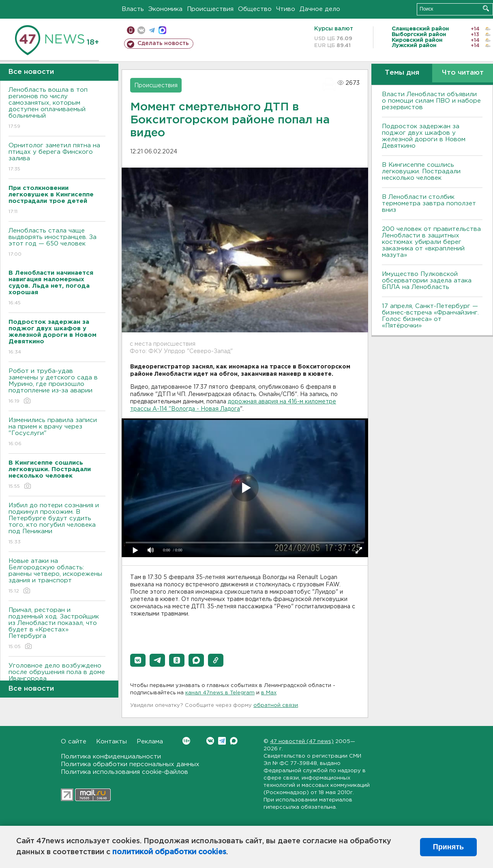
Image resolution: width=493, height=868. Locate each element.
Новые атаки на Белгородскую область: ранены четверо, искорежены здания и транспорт (57, 576)
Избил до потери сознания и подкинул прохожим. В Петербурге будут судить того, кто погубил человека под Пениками (57, 524)
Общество (255, 9)
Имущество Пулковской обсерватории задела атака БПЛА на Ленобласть (427, 281)
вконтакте (141, 30)
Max (234, 741)
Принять (448, 847)
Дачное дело (320, 9)
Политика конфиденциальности (111, 757)
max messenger (162, 30)
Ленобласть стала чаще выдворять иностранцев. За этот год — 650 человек (57, 243)
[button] (138, 660)
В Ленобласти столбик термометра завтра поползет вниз (429, 204)
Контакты (111, 742)
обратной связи (276, 705)
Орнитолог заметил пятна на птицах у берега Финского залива (57, 158)
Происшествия (210, 9)
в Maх (269, 693)
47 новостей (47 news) (302, 742)
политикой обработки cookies (169, 852)
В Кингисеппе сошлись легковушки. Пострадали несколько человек (421, 171)
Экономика (165, 9)
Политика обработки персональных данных (130, 764)
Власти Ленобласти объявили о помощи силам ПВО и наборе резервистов (431, 101)
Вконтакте (186, 741)
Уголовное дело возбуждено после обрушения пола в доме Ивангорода (57, 678)
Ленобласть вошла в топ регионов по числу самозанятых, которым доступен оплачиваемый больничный (57, 109)
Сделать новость (163, 43)
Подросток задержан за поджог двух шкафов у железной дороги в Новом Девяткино (424, 136)
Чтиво (286, 9)
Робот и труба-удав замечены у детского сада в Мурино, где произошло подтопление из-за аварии (57, 387)
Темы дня (402, 73)
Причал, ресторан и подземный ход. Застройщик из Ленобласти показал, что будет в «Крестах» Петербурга (57, 629)
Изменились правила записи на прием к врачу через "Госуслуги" (57, 432)
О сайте (74, 742)
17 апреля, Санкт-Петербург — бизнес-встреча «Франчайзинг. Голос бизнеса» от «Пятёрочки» (430, 316)
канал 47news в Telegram (220, 693)
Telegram (222, 741)
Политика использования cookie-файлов (124, 772)
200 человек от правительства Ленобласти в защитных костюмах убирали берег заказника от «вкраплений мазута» (431, 242)
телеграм (152, 30)
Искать (486, 8)
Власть (133, 9)
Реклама (150, 742)
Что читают (463, 73)
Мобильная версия (131, 30)
